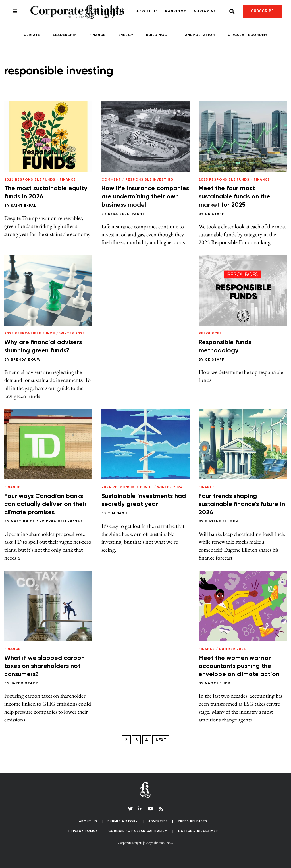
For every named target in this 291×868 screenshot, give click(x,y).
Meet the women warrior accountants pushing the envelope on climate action (239, 666)
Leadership (65, 35)
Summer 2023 (232, 649)
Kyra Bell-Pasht (127, 214)
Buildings (157, 35)
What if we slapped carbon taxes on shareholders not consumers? (44, 666)
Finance (97, 35)
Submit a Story (123, 821)
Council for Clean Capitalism (138, 831)
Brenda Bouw (26, 360)
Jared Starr (25, 683)
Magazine (205, 11)
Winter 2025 (72, 334)
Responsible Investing (149, 180)
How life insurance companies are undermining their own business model (145, 197)
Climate (32, 35)
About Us (147, 11)
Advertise (158, 821)
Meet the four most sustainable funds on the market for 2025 (234, 197)
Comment (111, 180)
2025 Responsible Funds (224, 180)
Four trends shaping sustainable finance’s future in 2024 (242, 504)
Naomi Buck (218, 683)
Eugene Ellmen (222, 522)
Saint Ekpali (24, 206)
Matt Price (23, 522)
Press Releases (193, 821)
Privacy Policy (83, 831)
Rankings (176, 11)
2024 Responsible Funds (127, 487)
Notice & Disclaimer (198, 831)
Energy (126, 35)
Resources (210, 334)
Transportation (197, 35)
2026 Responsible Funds (30, 180)
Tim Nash (118, 513)
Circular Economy (248, 35)
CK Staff (215, 214)
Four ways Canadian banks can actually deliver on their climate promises (45, 504)
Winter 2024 (170, 487)
